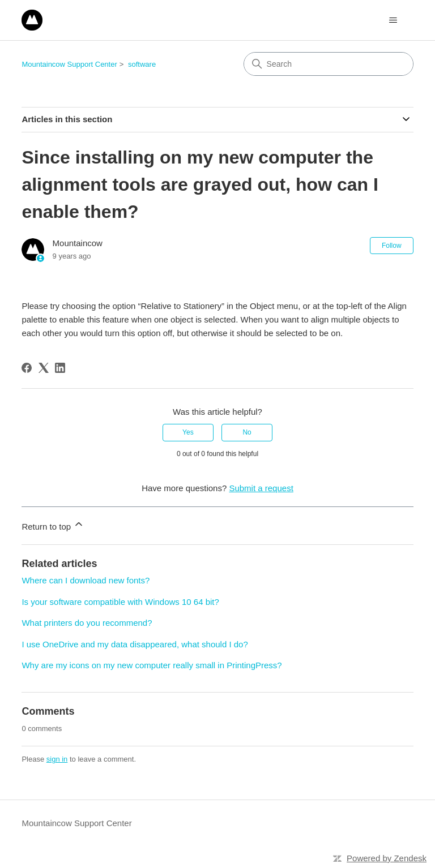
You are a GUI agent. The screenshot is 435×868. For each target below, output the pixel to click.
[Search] (329, 64)
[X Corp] (44, 368)
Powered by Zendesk (387, 858)
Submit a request (261, 488)
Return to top (53, 525)
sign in (57, 759)
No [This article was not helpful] (247, 432)
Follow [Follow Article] (392, 246)
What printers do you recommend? (87, 623)
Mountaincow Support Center (69, 64)
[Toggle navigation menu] (393, 20)
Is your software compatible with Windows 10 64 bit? (120, 602)
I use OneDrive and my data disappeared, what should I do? (135, 644)
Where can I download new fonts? (86, 580)
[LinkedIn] (60, 368)
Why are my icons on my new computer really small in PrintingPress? (152, 665)
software (142, 64)
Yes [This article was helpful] (188, 432)
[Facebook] (27, 368)
